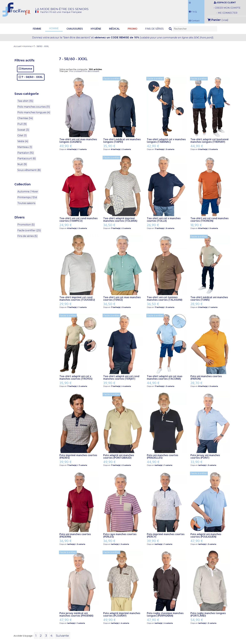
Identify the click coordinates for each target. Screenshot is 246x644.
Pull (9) (22, 124)
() (218, 20)
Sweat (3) (23, 130)
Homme (27, 46)
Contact (194, 21)
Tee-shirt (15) (25, 101)
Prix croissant (76, 71)
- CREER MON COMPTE (227, 8)
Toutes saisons (26, 203)
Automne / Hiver (28, 192)
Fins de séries (154, 29)
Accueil (17, 46)
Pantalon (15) (26, 153)
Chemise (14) (25, 118)
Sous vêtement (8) (29, 170)
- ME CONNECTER (227, 13)
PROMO (132, 29)
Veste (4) (23, 141)
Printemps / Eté (27, 197)
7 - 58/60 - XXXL (41, 46)
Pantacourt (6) (27, 158)
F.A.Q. (193, 12)
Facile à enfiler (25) (29, 230)
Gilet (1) (22, 135)
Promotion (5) (26, 225)
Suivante (62, 635)
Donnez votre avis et (123, 38)
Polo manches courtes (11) (34, 107)
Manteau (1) (25, 147)
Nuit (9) (22, 164)
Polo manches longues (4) (34, 112)
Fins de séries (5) (27, 236)
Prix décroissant (91, 71)
